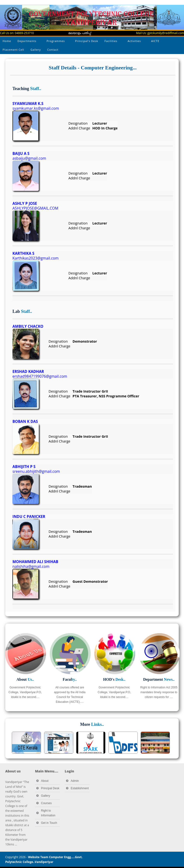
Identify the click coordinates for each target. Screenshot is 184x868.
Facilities (111, 42)
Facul (70, 679)
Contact (53, 50)
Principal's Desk (86, 41)
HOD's (114, 679)
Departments (27, 42)
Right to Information (48, 813)
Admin (75, 781)
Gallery (36, 50)
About (25, 679)
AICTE (156, 42)
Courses (46, 803)
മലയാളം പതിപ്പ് (80, 33)
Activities (135, 42)
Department (159, 679)
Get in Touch (49, 823)
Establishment (80, 788)
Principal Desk (50, 788)
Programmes (56, 42)
